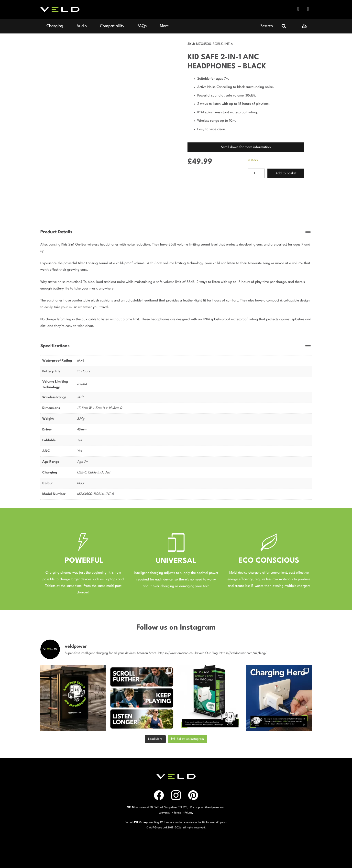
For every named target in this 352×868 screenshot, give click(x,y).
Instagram (308, 9)
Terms (177, 813)
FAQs (142, 26)
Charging (55, 26)
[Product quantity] (256, 173)
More (164, 26)
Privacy (189, 813)
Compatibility (112, 26)
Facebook (298, 9)
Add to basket (286, 173)
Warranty (165, 813)
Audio (82, 26)
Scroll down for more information (246, 147)
